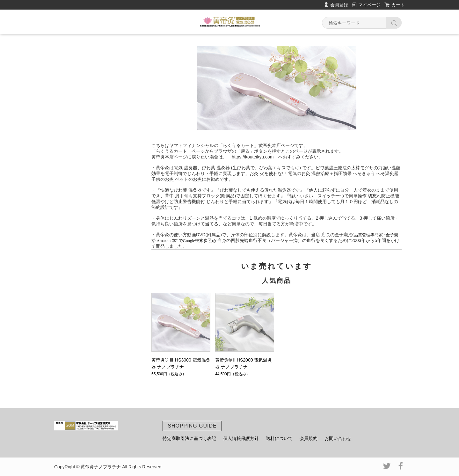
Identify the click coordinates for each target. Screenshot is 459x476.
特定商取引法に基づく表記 (189, 438)
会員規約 (309, 438)
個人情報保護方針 (241, 438)
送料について (279, 438)
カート (398, 5)
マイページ (369, 5)
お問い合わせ (338, 438)
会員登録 (339, 5)
